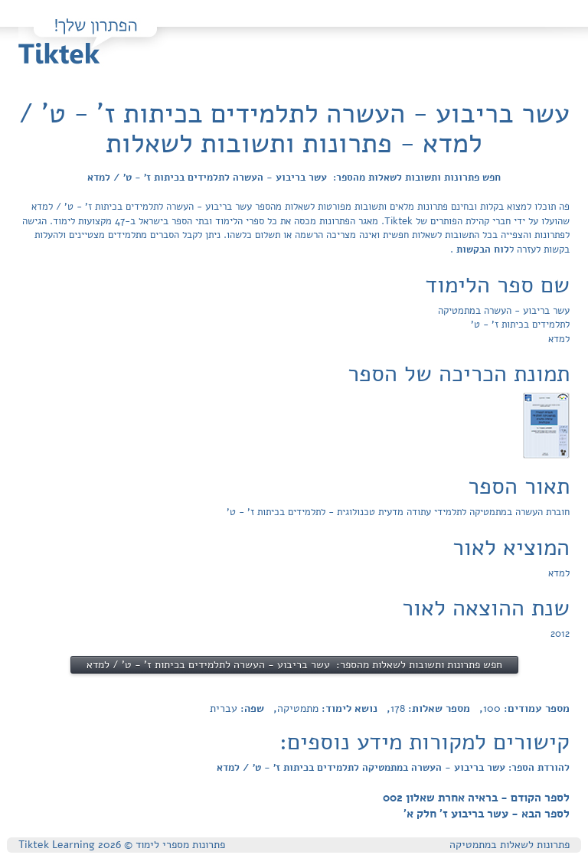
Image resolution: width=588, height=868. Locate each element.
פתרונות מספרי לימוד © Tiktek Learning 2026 (122, 845)
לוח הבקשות (481, 250)
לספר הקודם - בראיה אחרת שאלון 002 (476, 798)
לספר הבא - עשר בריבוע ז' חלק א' (487, 814)
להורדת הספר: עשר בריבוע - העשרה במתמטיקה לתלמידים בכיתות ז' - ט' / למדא (393, 768)
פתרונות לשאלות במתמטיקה (510, 845)
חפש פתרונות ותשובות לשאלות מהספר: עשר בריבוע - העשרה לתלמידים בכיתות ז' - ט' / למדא (294, 178)
